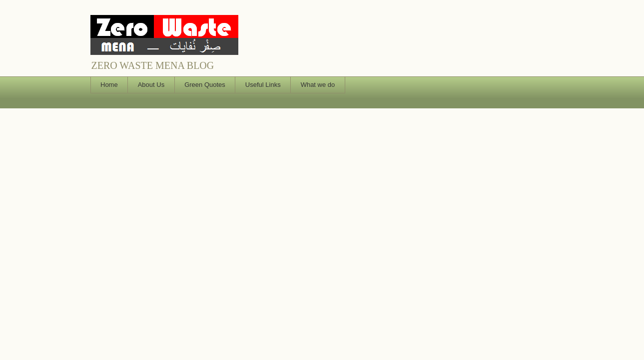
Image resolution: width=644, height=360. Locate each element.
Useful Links (263, 85)
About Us (151, 85)
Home (109, 85)
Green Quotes (205, 85)
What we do (318, 85)
